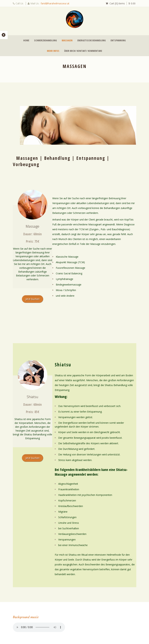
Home (26, 40)
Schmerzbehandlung (45, 40)
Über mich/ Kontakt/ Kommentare (83, 51)
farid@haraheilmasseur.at (55, 3)
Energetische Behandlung (92, 40)
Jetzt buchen (33, 299)
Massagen (67, 40)
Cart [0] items (117, 3)
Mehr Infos (53, 51)
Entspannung (118, 40)
